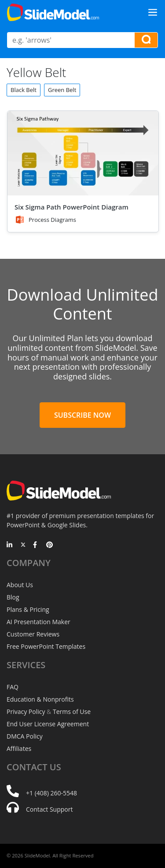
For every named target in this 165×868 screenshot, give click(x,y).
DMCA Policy (25, 736)
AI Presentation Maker (38, 622)
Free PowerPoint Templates (46, 646)
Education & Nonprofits (40, 699)
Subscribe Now (82, 415)
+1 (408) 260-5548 (51, 793)
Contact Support (49, 809)
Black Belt (24, 90)
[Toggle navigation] (153, 12)
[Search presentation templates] (146, 40)
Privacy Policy (26, 712)
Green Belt (62, 90)
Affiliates (19, 748)
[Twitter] (23, 545)
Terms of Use (72, 712)
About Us (20, 585)
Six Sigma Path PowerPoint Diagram (71, 207)
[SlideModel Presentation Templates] (53, 12)
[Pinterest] (49, 545)
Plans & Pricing (28, 609)
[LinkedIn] (10, 545)
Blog (13, 597)
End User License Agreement (48, 724)
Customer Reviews (33, 634)
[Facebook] (36, 545)
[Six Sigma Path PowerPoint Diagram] (83, 153)
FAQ (13, 687)
